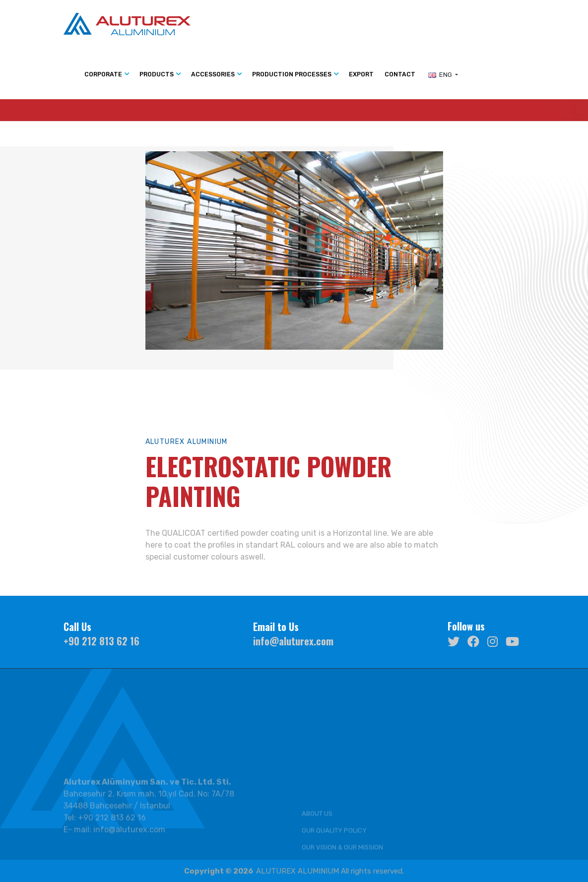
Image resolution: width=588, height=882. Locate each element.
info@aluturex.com (293, 641)
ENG (441, 75)
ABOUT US (317, 851)
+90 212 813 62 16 (101, 641)
